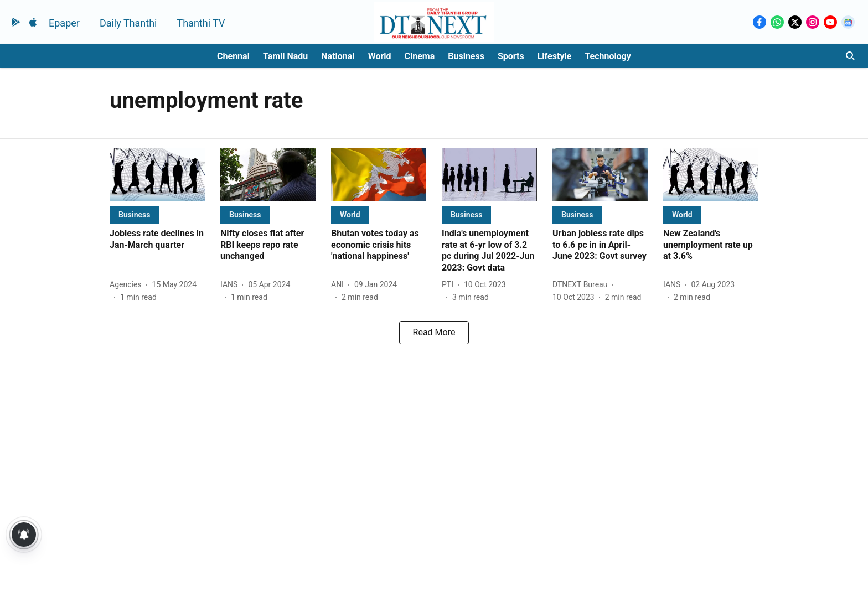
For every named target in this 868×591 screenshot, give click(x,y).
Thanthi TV (201, 23)
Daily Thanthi (128, 23)
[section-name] (134, 214)
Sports (511, 56)
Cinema (420, 56)
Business (466, 56)
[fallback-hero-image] (157, 175)
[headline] (157, 240)
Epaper (64, 23)
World (380, 56)
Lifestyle (555, 56)
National (338, 56)
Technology (608, 56)
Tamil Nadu (285, 56)
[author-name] (128, 285)
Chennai (233, 56)
